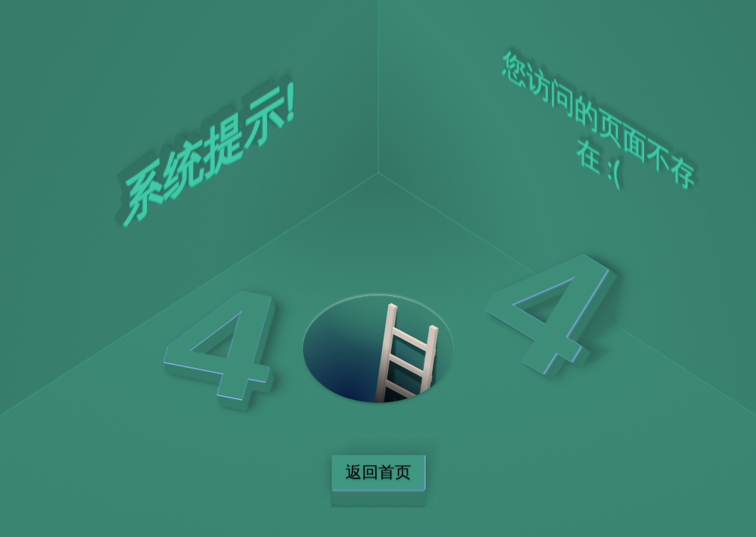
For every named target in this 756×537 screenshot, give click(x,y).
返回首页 (378, 472)
